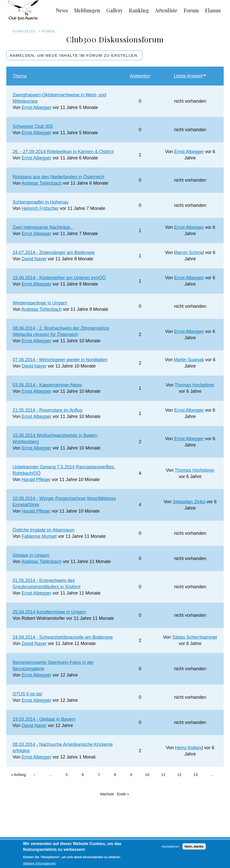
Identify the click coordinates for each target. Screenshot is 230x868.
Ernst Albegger (36, 107)
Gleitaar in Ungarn (31, 555)
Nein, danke (194, 849)
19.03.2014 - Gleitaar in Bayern (44, 719)
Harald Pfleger (36, 480)
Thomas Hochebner (195, 385)
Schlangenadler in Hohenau (41, 202)
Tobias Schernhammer (195, 637)
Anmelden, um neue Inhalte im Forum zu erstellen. (74, 55)
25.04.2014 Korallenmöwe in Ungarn (49, 612)
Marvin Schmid (189, 253)
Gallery (115, 10)
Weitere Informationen (39, 866)
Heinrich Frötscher (40, 208)
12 (182, 772)
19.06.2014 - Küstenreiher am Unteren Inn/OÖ (59, 278)
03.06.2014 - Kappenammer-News (47, 385)
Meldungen (87, 10)
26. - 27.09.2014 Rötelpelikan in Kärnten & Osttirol (63, 152)
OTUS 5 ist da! (27, 694)
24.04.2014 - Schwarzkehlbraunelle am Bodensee (63, 637)
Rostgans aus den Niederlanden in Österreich (58, 177)
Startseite (24, 32)
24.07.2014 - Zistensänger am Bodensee (54, 253)
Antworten (140, 76)
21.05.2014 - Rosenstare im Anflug (47, 410)
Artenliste (166, 10)
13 (198, 772)
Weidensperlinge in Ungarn (40, 303)
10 (149, 772)
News (62, 10)
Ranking (139, 10)
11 (166, 772)
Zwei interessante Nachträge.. (43, 227)
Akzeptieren (170, 849)
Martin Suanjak (189, 360)
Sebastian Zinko (189, 502)
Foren (48, 32)
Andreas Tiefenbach (42, 183)
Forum (191, 10)
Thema (20, 76)
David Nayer (34, 259)
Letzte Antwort (190, 76)
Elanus (213, 10)
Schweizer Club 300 (33, 126)
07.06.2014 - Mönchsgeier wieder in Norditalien (60, 360)
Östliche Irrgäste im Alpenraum (44, 530)
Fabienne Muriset (39, 536)
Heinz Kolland (189, 748)
